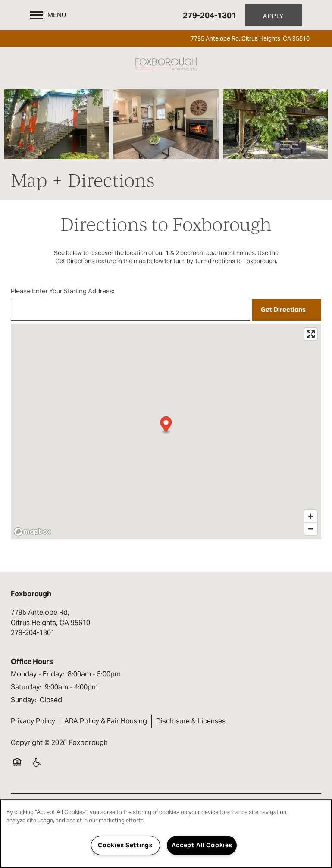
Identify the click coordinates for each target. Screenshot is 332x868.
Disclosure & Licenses (191, 721)
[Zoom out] (311, 529)
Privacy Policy (33, 721)
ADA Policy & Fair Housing (106, 721)
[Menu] (48, 15)
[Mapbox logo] (32, 532)
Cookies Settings (125, 845)
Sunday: (23, 700)
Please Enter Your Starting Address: (63, 291)
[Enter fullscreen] (311, 334)
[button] (273, 15)
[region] (166, 834)
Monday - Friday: (38, 674)
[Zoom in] (311, 516)
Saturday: (26, 687)
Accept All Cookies (202, 845)
